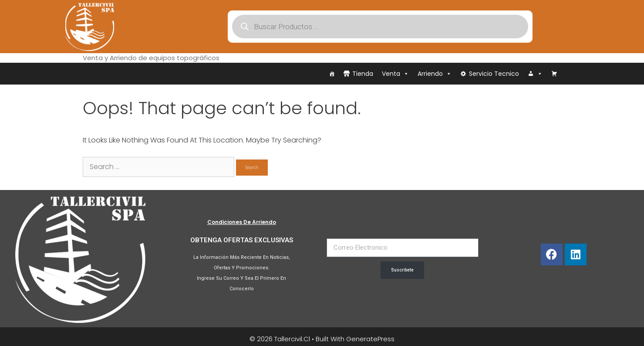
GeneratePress (370, 339)
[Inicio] (332, 74)
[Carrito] (554, 74)
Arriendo (435, 74)
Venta (395, 74)
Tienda (363, 74)
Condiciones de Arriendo (242, 222)
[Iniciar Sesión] (535, 74)
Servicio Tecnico (494, 74)
